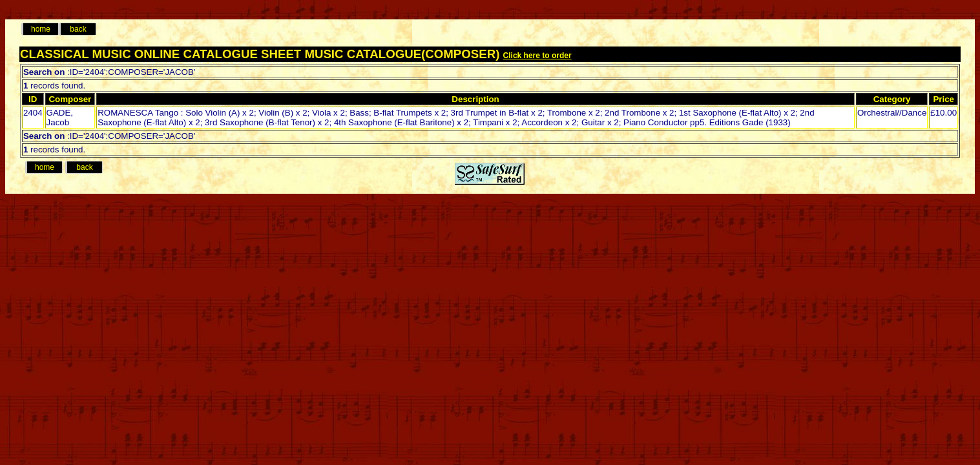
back (78, 29)
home (41, 29)
